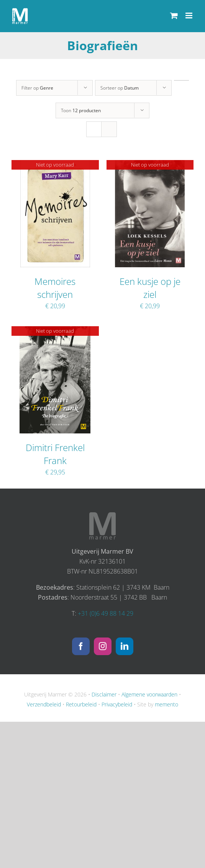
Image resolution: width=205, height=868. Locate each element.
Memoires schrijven (55, 288)
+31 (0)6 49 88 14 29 (106, 613)
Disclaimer (104, 694)
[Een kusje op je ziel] (150, 165)
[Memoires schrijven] (55, 165)
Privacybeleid (117, 704)
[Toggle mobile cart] (174, 16)
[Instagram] (103, 646)
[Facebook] (81, 646)
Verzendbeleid (44, 704)
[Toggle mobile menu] (189, 16)
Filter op (37, 88)
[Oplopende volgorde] (181, 80)
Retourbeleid (81, 704)
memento (166, 704)
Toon (81, 110)
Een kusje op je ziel (150, 288)
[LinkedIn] (125, 646)
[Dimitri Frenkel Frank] (55, 331)
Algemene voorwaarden (149, 694)
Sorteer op (120, 88)
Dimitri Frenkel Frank (55, 454)
